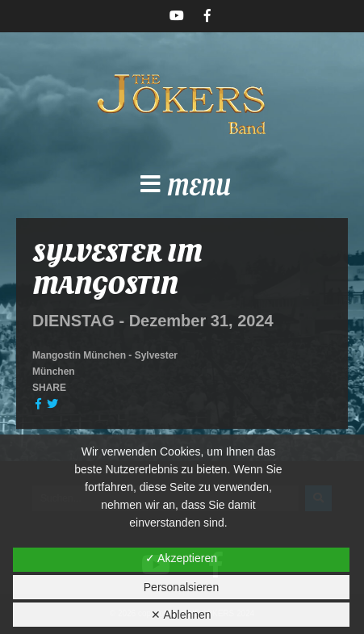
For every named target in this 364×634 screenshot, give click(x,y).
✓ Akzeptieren (181, 558)
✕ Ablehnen (181, 615)
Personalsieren (181, 587)
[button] (182, 189)
